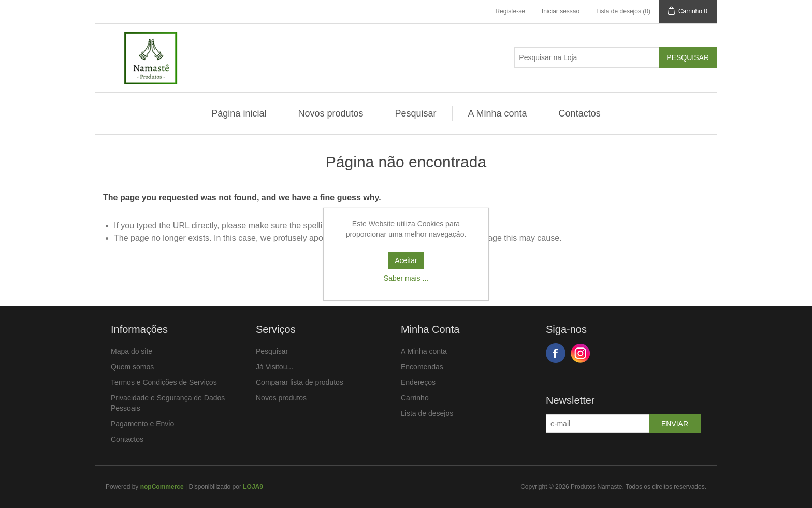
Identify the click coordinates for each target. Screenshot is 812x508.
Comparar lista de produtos (300, 382)
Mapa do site (132, 351)
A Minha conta (498, 113)
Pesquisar (415, 113)
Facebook (556, 353)
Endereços (418, 382)
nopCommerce (162, 487)
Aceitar (406, 260)
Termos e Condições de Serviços (164, 382)
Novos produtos (330, 113)
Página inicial (239, 113)
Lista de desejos (427, 413)
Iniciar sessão (561, 11)
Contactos (580, 113)
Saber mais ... (406, 278)
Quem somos (132, 367)
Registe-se (510, 11)
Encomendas (422, 367)
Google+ (581, 353)
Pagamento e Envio (142, 424)
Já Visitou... (274, 367)
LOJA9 (253, 487)
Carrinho (415, 398)
